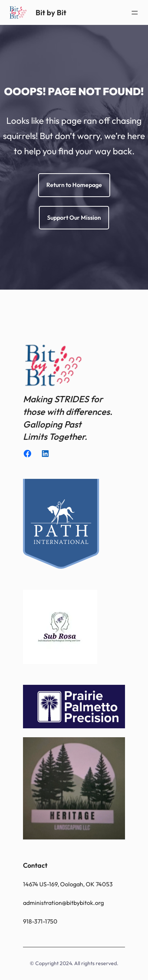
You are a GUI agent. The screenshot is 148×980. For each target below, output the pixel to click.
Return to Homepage (74, 185)
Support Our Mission (74, 217)
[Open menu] (135, 13)
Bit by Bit (51, 12)
